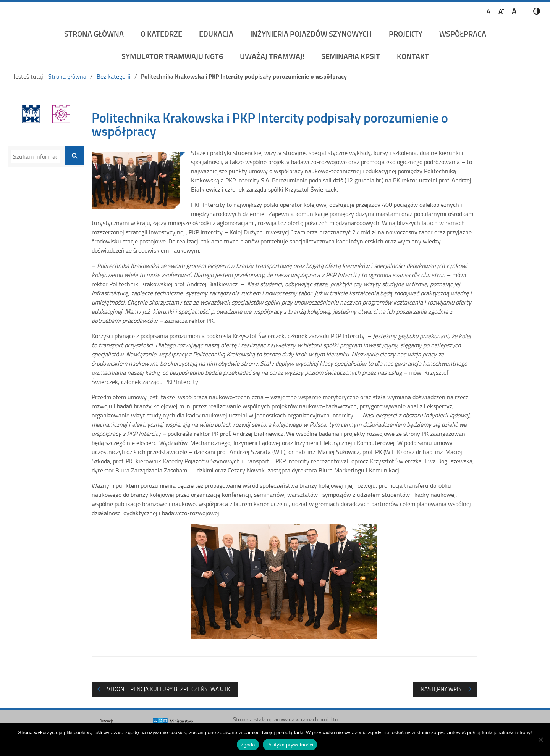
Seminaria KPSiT (351, 56)
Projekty (406, 34)
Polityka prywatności (290, 745)
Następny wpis (441, 689)
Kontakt (413, 56)
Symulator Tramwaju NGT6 (172, 56)
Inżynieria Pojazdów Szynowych (311, 34)
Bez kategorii (114, 76)
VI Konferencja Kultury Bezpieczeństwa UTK (169, 689)
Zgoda (248, 745)
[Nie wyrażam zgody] (540, 740)
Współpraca (463, 34)
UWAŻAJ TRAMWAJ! (272, 56)
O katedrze (161, 34)
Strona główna (94, 34)
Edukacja (216, 34)
